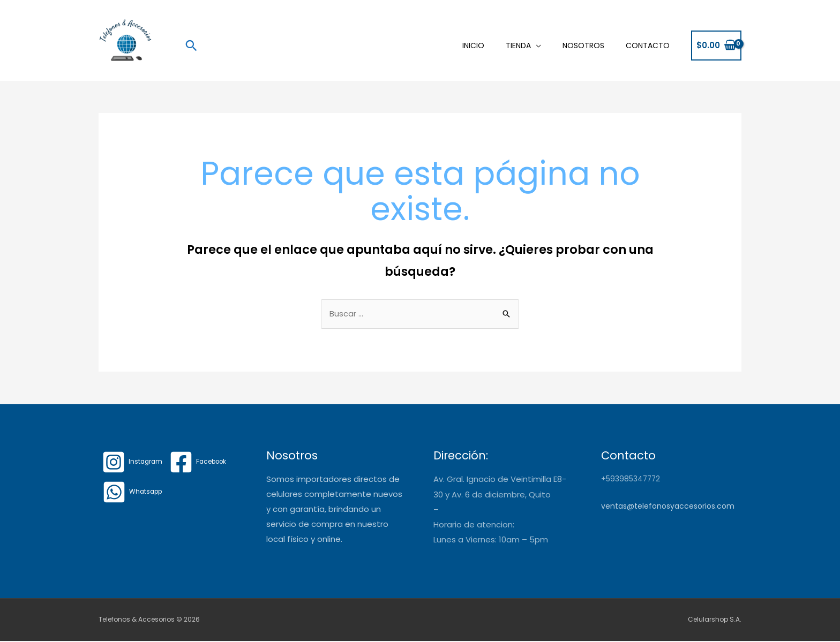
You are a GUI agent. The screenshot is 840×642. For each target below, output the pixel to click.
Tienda (518, 46)
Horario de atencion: (474, 525)
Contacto (648, 46)
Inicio (473, 46)
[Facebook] (200, 463)
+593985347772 (631, 480)
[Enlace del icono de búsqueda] (191, 46)
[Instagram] (133, 463)
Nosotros (583, 46)
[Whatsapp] (133, 493)
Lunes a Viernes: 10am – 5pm (491, 540)
